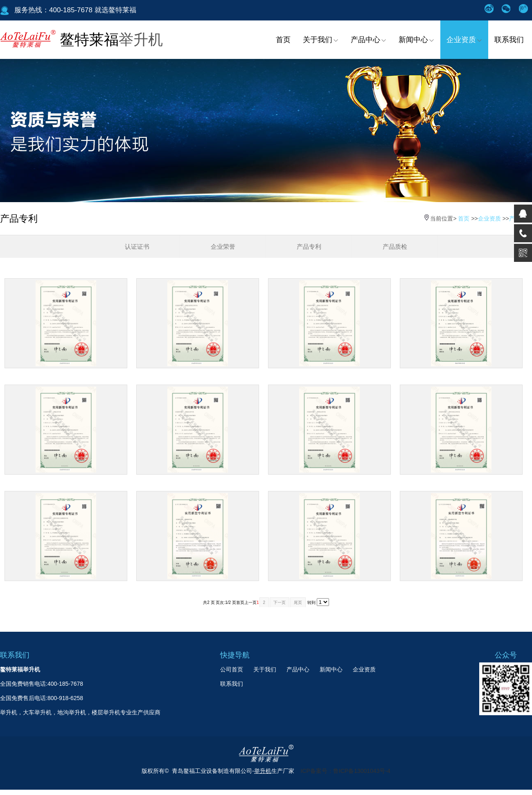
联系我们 (509, 40)
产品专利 (309, 247)
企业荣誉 (223, 247)
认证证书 (137, 247)
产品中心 (369, 40)
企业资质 (464, 40)
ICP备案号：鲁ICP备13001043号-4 (345, 771)
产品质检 (395, 247)
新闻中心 (416, 40)
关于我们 (321, 40)
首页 (283, 40)
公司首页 (232, 669)
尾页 (298, 602)
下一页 (280, 602)
